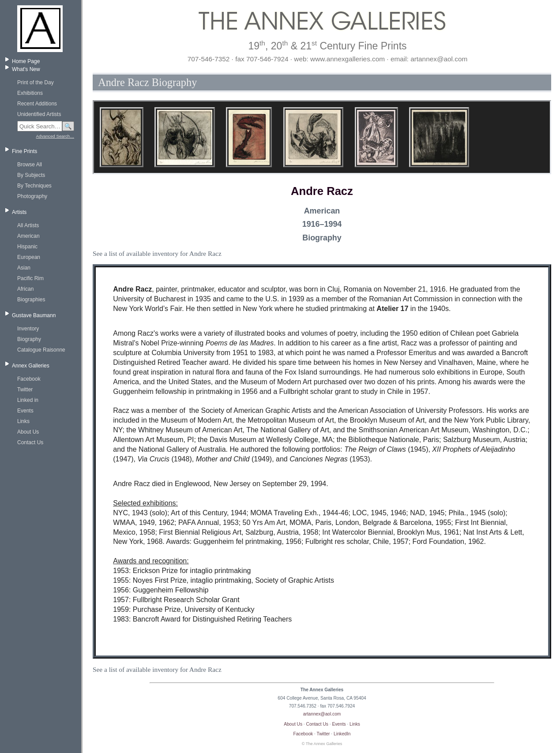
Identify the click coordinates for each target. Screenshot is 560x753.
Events (25, 411)
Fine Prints (24, 151)
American (28, 236)
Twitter (25, 390)
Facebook (29, 379)
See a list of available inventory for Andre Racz (157, 253)
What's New (26, 69)
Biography (29, 339)
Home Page (26, 61)
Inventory (28, 329)
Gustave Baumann (34, 315)
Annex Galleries (31, 366)
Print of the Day (36, 82)
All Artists (28, 225)
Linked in (28, 400)
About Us (28, 432)
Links (23, 421)
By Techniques (34, 186)
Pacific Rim (30, 278)
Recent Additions (37, 104)
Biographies (31, 300)
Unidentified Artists (39, 114)
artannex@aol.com (322, 714)
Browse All (30, 165)
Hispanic (27, 247)
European (29, 257)
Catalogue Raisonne (41, 350)
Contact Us (30, 442)
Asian (24, 268)
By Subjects (31, 175)
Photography (32, 196)
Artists (19, 212)
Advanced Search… (55, 136)
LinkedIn (342, 734)
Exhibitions (30, 93)
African (25, 289)
